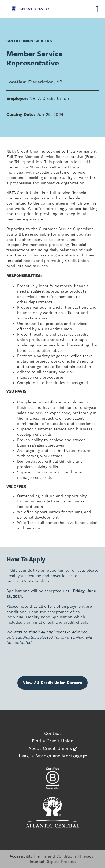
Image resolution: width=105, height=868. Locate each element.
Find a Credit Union (53, 741)
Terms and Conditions (56, 856)
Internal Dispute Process (53, 862)
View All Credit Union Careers (53, 683)
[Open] (97, 9)
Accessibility (21, 856)
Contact (53, 733)
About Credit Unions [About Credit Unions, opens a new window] (52, 748)
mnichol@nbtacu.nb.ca (28, 581)
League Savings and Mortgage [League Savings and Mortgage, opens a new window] (53, 756)
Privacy (87, 856)
